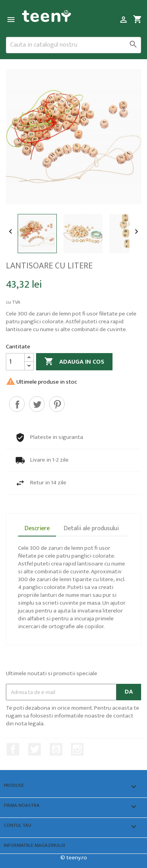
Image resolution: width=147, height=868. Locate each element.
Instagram (77, 749)
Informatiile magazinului (34, 845)
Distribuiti (17, 404)
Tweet (37, 404)
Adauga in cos (74, 362)
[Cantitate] (15, 362)
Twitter (34, 749)
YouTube (56, 749)
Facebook (13, 749)
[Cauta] (73, 45)
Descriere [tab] (37, 528)
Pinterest (57, 404)
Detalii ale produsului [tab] (91, 528)
